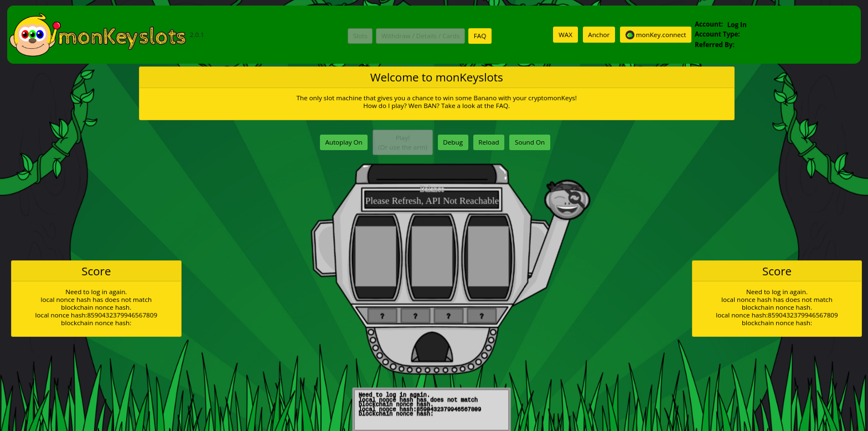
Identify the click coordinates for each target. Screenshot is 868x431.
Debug (453, 142)
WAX (565, 35)
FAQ (480, 36)
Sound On (530, 142)
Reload (489, 142)
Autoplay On (343, 142)
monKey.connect (656, 35)
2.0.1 (106, 35)
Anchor (599, 35)
